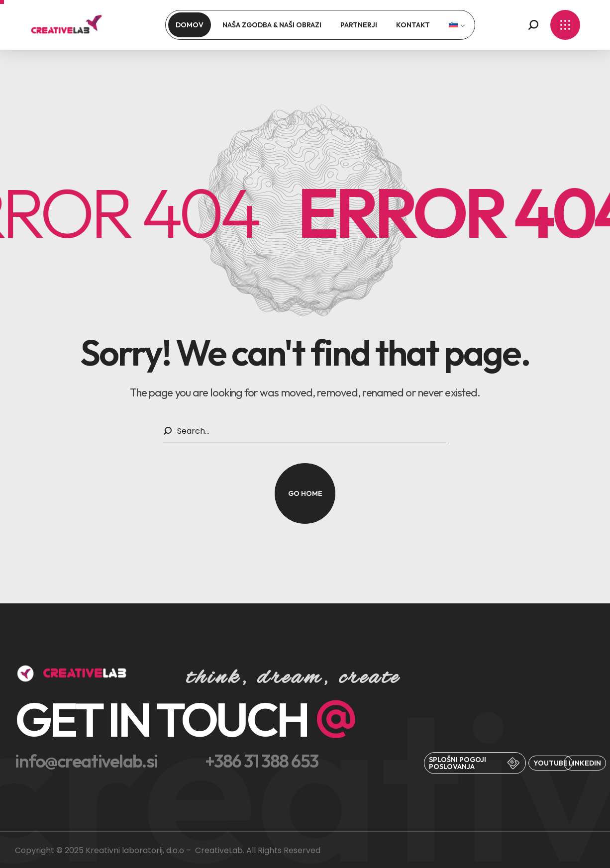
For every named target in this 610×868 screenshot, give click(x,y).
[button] (533, 25)
